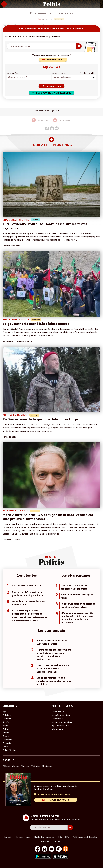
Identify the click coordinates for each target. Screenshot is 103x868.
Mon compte (57, 729)
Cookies (56, 841)
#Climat (6, 766)
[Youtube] (52, 849)
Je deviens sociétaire (61, 715)
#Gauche (25, 766)
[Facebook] (38, 849)
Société (6, 722)
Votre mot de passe (59, 73)
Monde (6, 733)
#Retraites (35, 766)
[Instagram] (59, 849)
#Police (15, 766)
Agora (6, 712)
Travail (6, 736)
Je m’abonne (57, 719)
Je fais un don (58, 712)
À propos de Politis (60, 726)
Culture (6, 729)
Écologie (7, 719)
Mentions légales (22, 837)
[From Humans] (66, 849)
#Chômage (47, 766)
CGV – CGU (63, 837)
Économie (7, 740)
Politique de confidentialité (85, 837)
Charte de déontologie (44, 837)
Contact (7, 837)
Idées (5, 726)
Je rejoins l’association (62, 722)
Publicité (45, 841)
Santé (5, 747)
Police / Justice (10, 750)
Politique (7, 715)
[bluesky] (45, 849)
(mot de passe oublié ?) (88, 73)
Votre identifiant (13, 73)
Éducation (7, 743)
